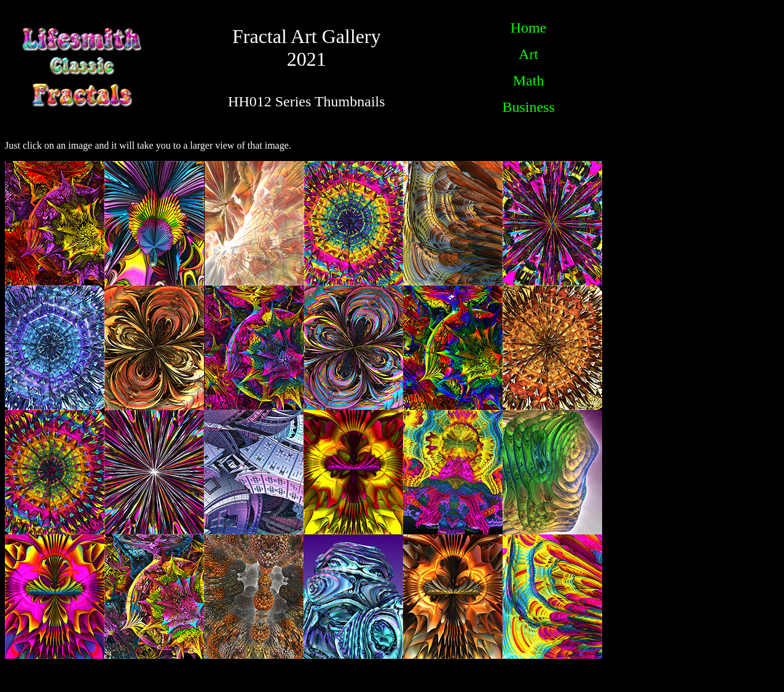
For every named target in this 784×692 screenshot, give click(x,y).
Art (528, 54)
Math (529, 81)
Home (529, 28)
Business (528, 107)
